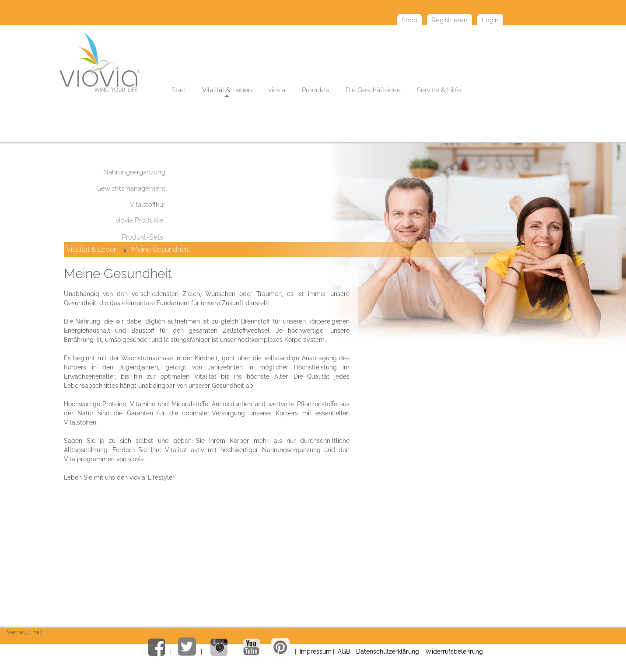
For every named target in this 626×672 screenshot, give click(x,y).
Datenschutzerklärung (388, 651)
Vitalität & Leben (92, 249)
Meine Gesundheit (160, 249)
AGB (344, 651)
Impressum (316, 651)
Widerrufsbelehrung (454, 651)
